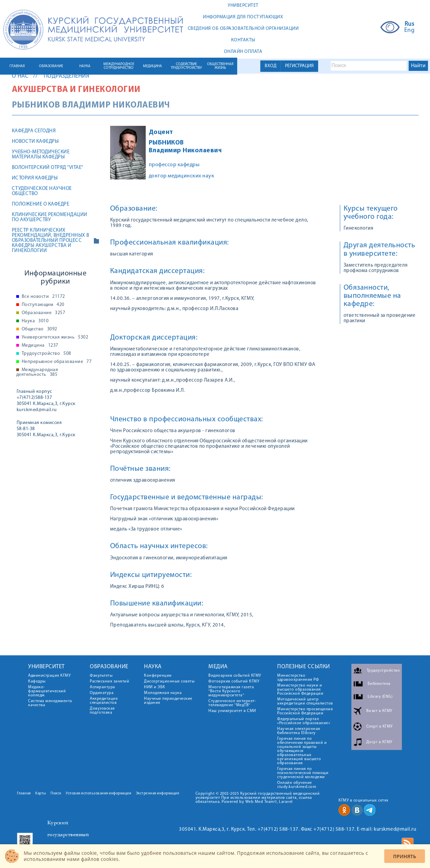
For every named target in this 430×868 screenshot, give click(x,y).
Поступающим (43, 305)
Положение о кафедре (41, 204)
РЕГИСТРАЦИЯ (299, 66)
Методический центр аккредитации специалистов (305, 701)
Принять (405, 856)
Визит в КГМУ (379, 711)
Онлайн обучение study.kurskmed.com (297, 785)
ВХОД (271, 66)
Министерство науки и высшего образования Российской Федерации (300, 690)
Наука (35, 321)
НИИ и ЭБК (155, 687)
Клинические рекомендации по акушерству (50, 217)
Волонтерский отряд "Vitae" (48, 168)
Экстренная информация (158, 794)
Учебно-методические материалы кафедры (41, 155)
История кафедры (35, 178)
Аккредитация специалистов (104, 701)
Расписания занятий (109, 681)
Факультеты (101, 676)
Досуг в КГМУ (379, 742)
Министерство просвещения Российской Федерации (305, 711)
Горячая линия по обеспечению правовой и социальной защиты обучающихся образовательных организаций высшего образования (302, 751)
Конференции (158, 676)
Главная (24, 794)
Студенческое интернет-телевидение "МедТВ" (232, 703)
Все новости (43, 297)
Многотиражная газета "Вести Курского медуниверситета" (231, 691)
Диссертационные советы (169, 681)
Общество (39, 329)
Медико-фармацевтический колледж (47, 691)
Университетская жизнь (55, 337)
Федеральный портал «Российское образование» (304, 721)
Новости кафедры (35, 142)
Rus (409, 24)
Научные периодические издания (168, 701)
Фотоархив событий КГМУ (234, 681)
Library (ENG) (380, 697)
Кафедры (37, 681)
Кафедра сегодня (34, 131)
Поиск (56, 794)
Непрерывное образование (57, 362)
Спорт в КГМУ (380, 727)
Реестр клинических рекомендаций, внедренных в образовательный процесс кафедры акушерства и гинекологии (51, 241)
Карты (41, 794)
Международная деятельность (37, 372)
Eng (409, 31)
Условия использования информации (98, 794)
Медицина (40, 346)
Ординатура (102, 693)
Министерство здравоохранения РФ (298, 678)
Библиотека (379, 684)
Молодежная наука (163, 693)
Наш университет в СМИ (232, 711)
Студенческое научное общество (42, 191)
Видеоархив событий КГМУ (235, 676)
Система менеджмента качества (50, 703)
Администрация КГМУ (49, 676)
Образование (44, 313)
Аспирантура (103, 687)
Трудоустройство (46, 354)
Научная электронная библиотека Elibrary (299, 731)
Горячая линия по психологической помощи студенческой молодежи (303, 773)
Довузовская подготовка (102, 711)
